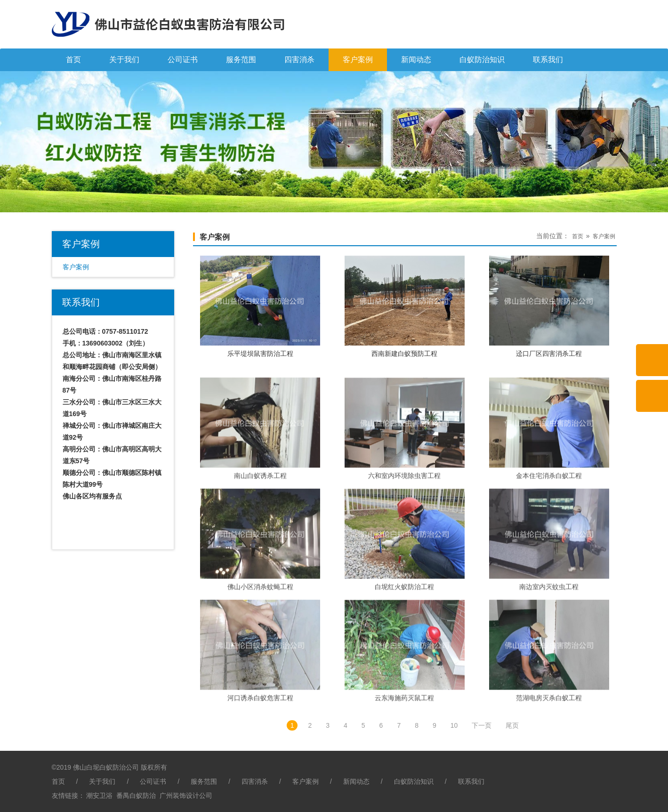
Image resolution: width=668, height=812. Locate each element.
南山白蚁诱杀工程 (260, 520)
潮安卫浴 (99, 796)
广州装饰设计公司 (186, 796)
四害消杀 (299, 60)
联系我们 (548, 60)
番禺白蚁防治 (136, 796)
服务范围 (241, 60)
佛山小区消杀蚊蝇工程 (260, 631)
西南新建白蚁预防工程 (404, 363)
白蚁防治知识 (482, 60)
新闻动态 (416, 60)
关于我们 (124, 60)
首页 (73, 60)
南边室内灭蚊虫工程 (549, 631)
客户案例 (358, 60)
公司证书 (183, 60)
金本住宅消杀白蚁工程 (549, 520)
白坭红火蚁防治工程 (404, 631)
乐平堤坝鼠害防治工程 (260, 363)
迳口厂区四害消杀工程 (549, 363)
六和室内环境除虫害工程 (404, 520)
